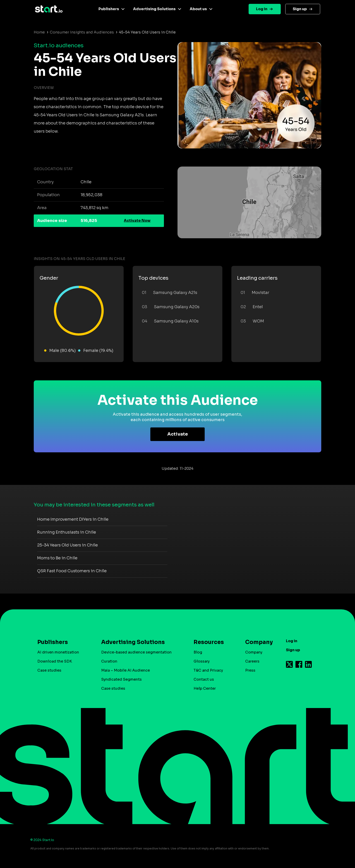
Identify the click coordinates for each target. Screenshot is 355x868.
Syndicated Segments (121, 679)
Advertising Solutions (154, 9)
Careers (252, 661)
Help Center (205, 688)
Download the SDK (55, 661)
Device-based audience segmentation (136, 652)
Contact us (204, 679)
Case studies (49, 670)
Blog (198, 652)
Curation (109, 661)
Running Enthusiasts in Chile (67, 532)
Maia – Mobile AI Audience (126, 670)
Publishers (109, 9)
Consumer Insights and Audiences (82, 32)
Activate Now (137, 221)
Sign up (300, 9)
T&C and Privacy (208, 670)
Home (39, 32)
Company (257, 642)
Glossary (202, 661)
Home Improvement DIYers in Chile (73, 519)
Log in (262, 9)
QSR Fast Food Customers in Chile (72, 571)
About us (198, 9)
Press (250, 670)
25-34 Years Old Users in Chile (67, 545)
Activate (178, 434)
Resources (209, 642)
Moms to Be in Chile (57, 558)
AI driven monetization (58, 652)
